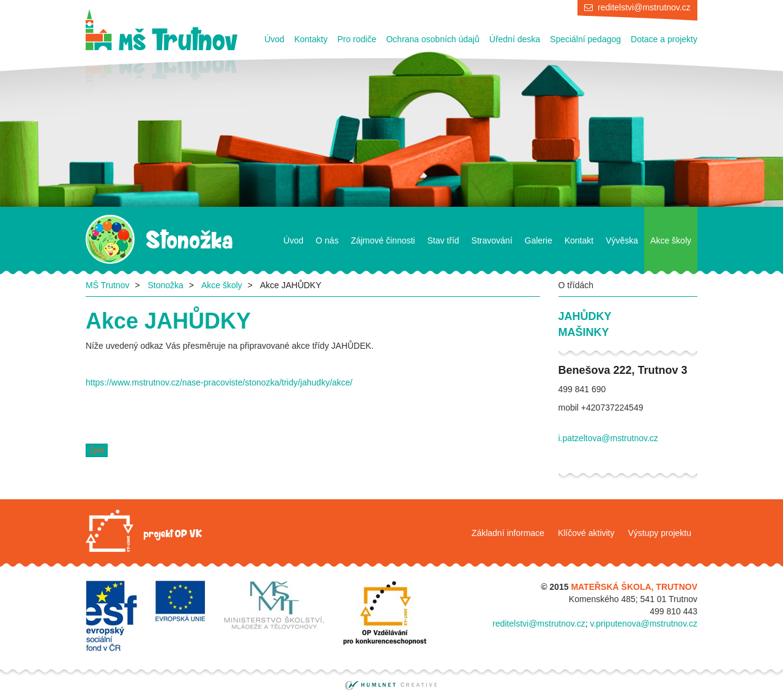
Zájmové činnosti (383, 240)
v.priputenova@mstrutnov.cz (644, 624)
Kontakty (311, 39)
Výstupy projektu (660, 533)
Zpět (97, 450)
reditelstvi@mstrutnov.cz (644, 7)
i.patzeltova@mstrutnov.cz (608, 438)
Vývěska (622, 240)
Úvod (274, 39)
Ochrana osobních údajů (433, 39)
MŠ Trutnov (108, 285)
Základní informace (508, 533)
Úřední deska (515, 39)
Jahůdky (585, 316)
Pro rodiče (357, 39)
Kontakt (579, 240)
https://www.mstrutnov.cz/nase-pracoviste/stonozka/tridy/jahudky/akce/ (219, 382)
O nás (327, 240)
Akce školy (671, 240)
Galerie (539, 240)
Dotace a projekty (664, 39)
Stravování (492, 240)
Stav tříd (443, 240)
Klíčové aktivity (586, 533)
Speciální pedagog (585, 39)
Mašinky (584, 332)
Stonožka (165, 285)
